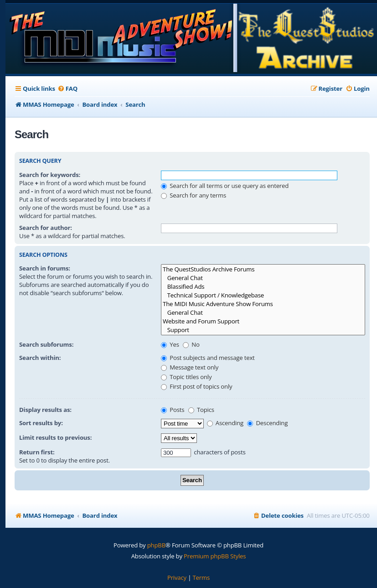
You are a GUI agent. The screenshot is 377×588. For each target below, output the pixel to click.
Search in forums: (45, 268)
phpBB (156, 545)
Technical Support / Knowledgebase (263, 295)
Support (263, 330)
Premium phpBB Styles (215, 556)
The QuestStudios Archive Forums (263, 269)
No (191, 344)
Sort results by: (41, 423)
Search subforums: (46, 344)
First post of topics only (196, 386)
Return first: (37, 452)
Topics (201, 410)
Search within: (40, 358)
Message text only (190, 367)
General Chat (263, 278)
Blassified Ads (263, 287)
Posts (173, 410)
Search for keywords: (50, 175)
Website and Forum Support (263, 321)
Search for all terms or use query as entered (225, 186)
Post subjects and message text (208, 358)
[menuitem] (67, 89)
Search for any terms (194, 195)
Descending (267, 423)
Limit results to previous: (55, 437)
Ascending (225, 423)
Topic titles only (186, 377)
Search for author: (46, 228)
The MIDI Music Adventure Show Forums (263, 304)
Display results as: (45, 410)
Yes (170, 344)
